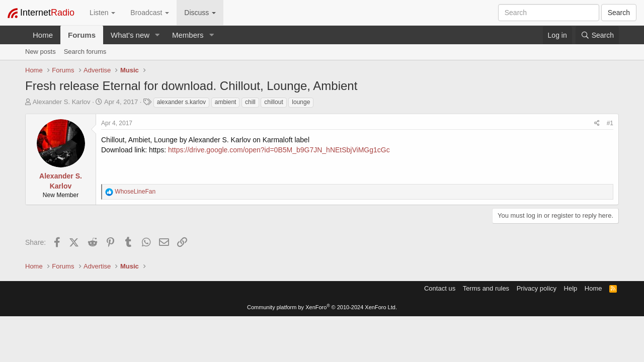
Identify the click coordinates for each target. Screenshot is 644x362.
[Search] (597, 35)
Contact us (440, 288)
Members (188, 35)
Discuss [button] (200, 13)
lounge (301, 102)
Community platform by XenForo (322, 307)
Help (571, 288)
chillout (273, 102)
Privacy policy (537, 288)
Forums (82, 35)
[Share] (597, 123)
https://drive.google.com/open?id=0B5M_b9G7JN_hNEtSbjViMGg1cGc (279, 150)
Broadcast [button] (150, 13)
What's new (130, 35)
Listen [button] (102, 13)
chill (250, 102)
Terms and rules (486, 288)
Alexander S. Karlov (62, 102)
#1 (610, 123)
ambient (226, 102)
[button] (157, 35)
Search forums (85, 52)
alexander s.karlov (181, 102)
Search (619, 13)
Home (43, 35)
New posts (41, 52)
